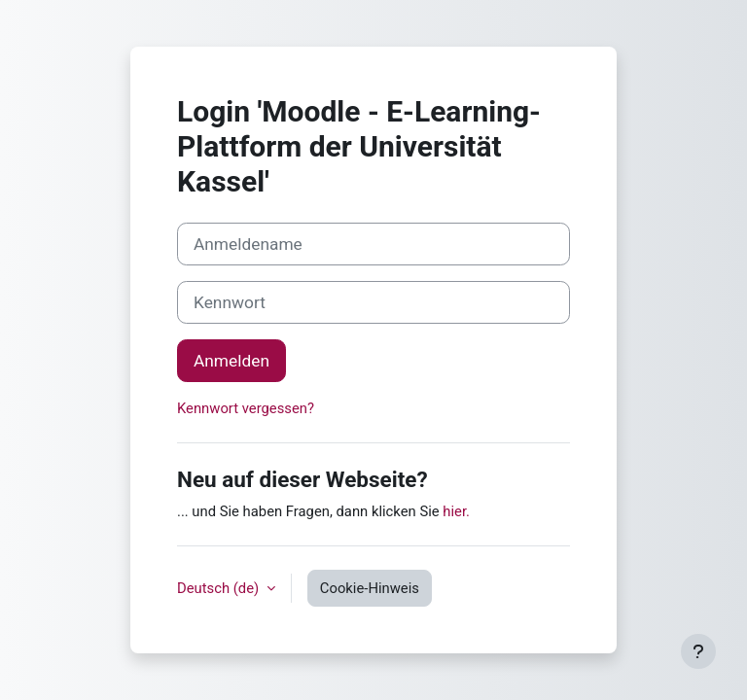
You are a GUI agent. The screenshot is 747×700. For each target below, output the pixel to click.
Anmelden (231, 361)
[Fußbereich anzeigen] (698, 651)
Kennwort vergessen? (246, 408)
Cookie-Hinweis (370, 588)
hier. (456, 511)
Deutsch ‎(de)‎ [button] (220, 588)
